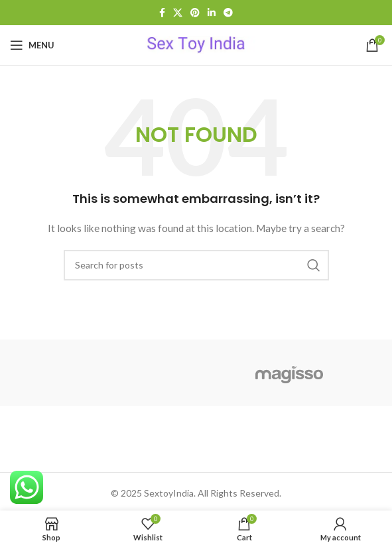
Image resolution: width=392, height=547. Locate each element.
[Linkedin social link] (212, 13)
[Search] (196, 265)
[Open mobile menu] (32, 45)
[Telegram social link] (228, 13)
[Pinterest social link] (195, 13)
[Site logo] (196, 44)
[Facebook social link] (162, 13)
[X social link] (178, 13)
